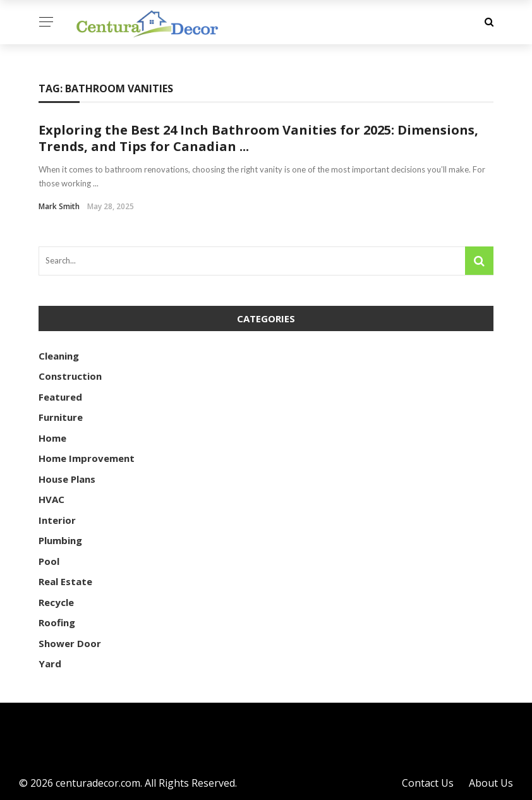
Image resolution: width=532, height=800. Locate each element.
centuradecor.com (98, 783)
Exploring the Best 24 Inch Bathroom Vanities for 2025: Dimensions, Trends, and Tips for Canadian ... (258, 138)
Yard (50, 664)
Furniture (61, 417)
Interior (57, 520)
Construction (70, 376)
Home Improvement (87, 458)
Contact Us (428, 783)
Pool (49, 561)
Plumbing (60, 540)
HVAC (51, 499)
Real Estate (65, 581)
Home (52, 438)
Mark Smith (59, 206)
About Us (491, 783)
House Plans (67, 479)
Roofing (57, 622)
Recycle (56, 602)
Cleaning (59, 356)
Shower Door (70, 643)
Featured (60, 397)
